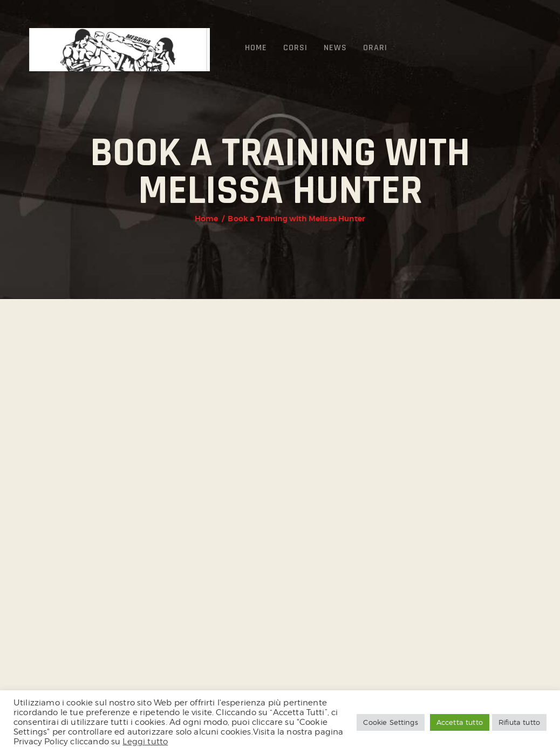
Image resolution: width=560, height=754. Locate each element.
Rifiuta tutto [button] (519, 722)
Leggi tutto (145, 741)
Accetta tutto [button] (460, 722)
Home (207, 219)
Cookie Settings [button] (390, 722)
